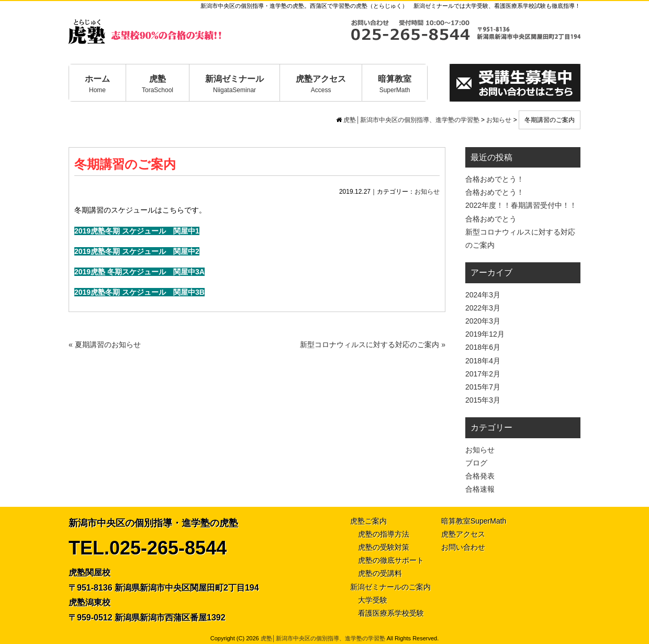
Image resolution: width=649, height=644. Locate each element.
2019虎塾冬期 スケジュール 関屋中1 (137, 231)
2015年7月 (483, 387)
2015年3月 (483, 400)
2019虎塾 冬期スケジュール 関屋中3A (139, 272)
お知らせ (427, 192)
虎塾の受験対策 (384, 547)
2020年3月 (483, 321)
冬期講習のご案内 (125, 164)
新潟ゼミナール (234, 84)
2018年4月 (483, 361)
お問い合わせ (463, 547)
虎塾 (158, 84)
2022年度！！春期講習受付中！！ (521, 205)
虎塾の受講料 (380, 573)
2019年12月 (485, 334)
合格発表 (480, 476)
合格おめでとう (491, 219)
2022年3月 (483, 308)
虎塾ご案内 (368, 521)
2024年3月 (483, 295)
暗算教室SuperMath (474, 521)
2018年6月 (483, 347)
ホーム (97, 84)
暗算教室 (395, 84)
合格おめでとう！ (495, 179)
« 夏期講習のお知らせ (105, 345)
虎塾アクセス (321, 84)
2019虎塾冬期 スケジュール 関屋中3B (139, 292)
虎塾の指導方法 (384, 534)
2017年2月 (483, 374)
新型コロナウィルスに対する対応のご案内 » (373, 345)
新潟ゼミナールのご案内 (390, 587)
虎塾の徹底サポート (391, 560)
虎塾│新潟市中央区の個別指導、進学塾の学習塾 (323, 638)
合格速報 (480, 489)
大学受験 (373, 600)
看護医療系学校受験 (391, 613)
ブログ (476, 463)
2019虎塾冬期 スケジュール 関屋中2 (137, 251)
